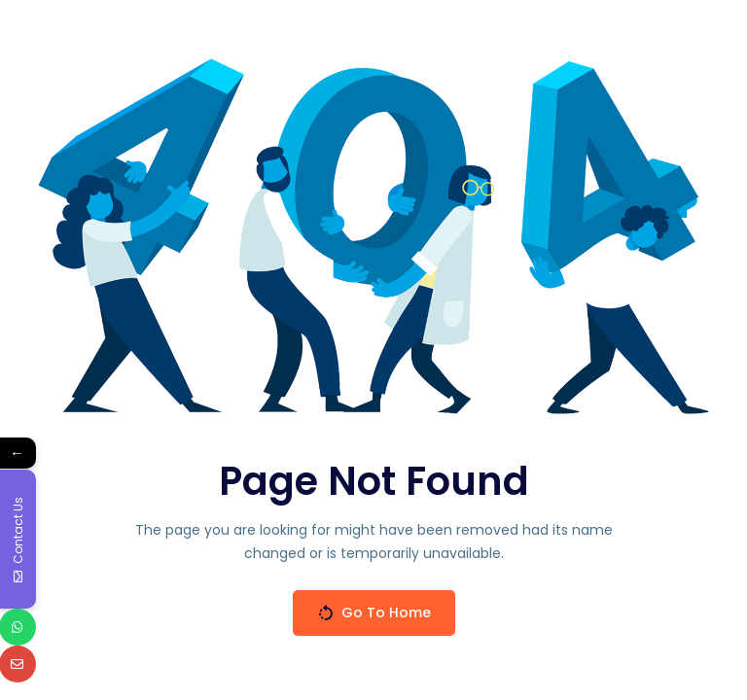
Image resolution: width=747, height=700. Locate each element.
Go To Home (374, 613)
